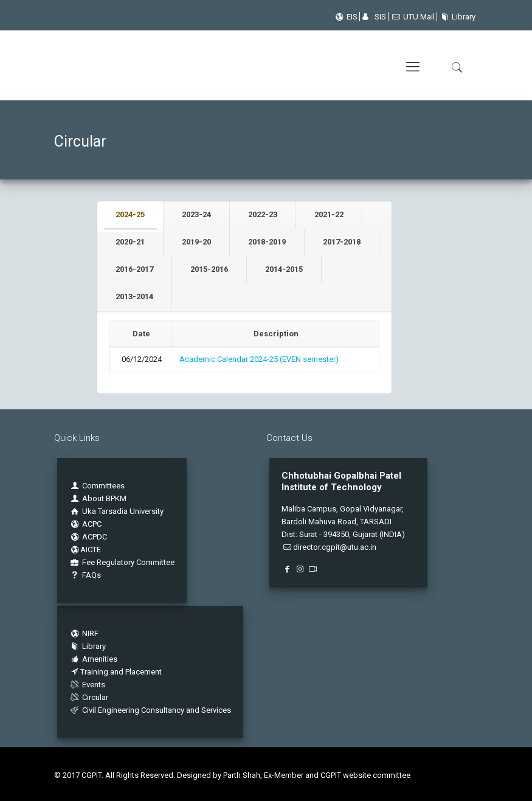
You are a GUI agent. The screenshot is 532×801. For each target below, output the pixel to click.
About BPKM (104, 498)
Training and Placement (116, 672)
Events (87, 685)
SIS (374, 17)
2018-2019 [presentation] (267, 242)
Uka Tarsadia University (116, 511)
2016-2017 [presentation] (134, 269)
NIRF (90, 633)
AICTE (85, 550)
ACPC (85, 524)
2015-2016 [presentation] (209, 269)
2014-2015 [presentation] (284, 269)
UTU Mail (413, 17)
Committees (103, 486)
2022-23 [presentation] (263, 214)
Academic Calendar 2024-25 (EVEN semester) (259, 359)
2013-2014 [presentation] (134, 296)
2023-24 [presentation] (196, 214)
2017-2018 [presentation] (342, 242)
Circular (89, 697)
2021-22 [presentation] (329, 214)
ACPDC (88, 537)
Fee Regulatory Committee (122, 562)
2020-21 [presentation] (130, 242)
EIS (346, 17)
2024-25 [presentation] (130, 214)
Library (456, 17)
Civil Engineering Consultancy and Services (150, 710)
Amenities (93, 659)
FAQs (85, 575)
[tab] (130, 215)
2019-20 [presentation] (196, 242)
